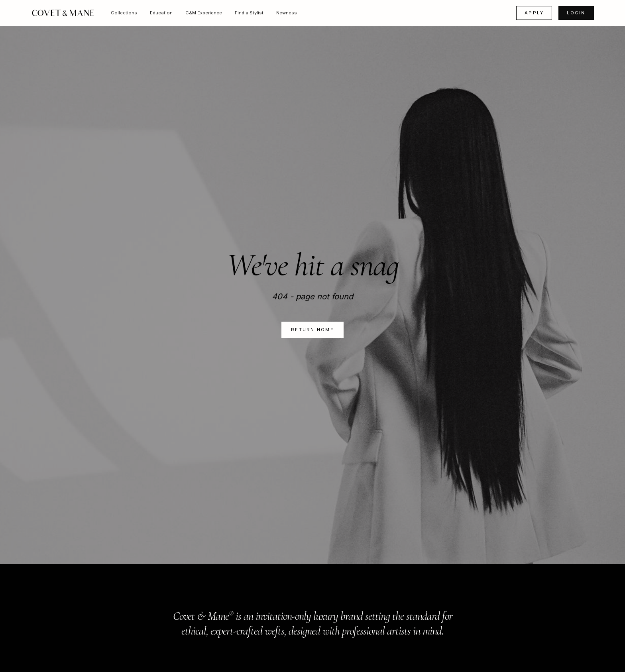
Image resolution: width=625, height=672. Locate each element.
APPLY (534, 13)
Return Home (312, 330)
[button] (124, 13)
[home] (63, 13)
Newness (287, 13)
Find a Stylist (249, 13)
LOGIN (576, 13)
